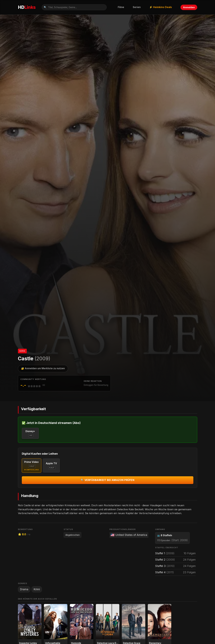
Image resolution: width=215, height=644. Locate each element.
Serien (137, 7)
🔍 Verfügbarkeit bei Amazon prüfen (108, 480)
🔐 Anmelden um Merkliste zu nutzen (43, 368)
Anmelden (189, 7)
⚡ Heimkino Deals (161, 7)
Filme (121, 7)
